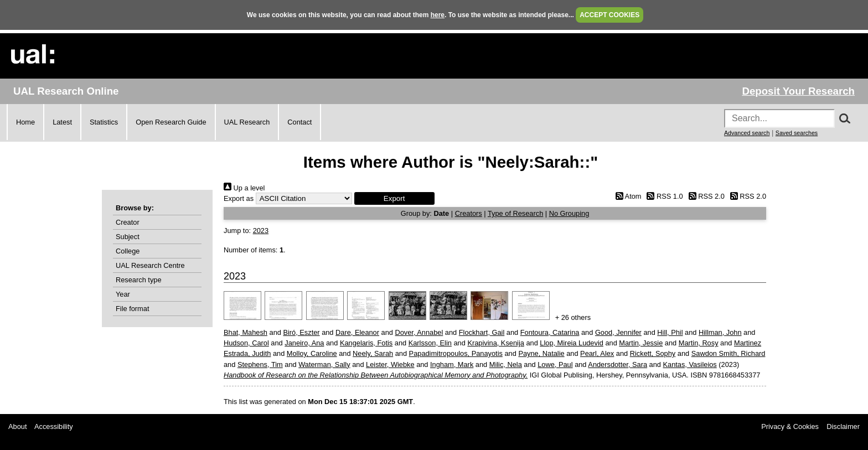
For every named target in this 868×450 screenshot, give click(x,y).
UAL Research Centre (150, 265)
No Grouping (569, 213)
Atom (626, 196)
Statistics (104, 122)
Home (25, 122)
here (438, 15)
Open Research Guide (171, 122)
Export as (239, 198)
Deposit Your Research (798, 91)
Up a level (244, 188)
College (128, 251)
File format (132, 309)
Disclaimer (843, 426)
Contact (299, 122)
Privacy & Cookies (790, 426)
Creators (469, 213)
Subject (128, 237)
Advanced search (747, 133)
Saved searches (797, 133)
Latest (62, 122)
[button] (394, 198)
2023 (261, 231)
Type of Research (515, 213)
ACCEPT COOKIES (609, 15)
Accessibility (54, 426)
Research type (139, 280)
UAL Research (247, 122)
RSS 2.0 (705, 196)
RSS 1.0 (663, 196)
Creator (128, 222)
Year (123, 294)
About (17, 426)
